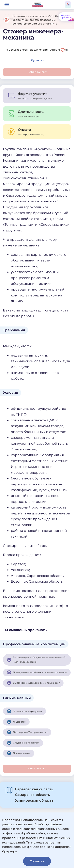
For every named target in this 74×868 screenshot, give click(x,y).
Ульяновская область (34, 800)
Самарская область (32, 795)
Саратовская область (34, 789)
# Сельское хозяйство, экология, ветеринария (37, 50)
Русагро (37, 60)
